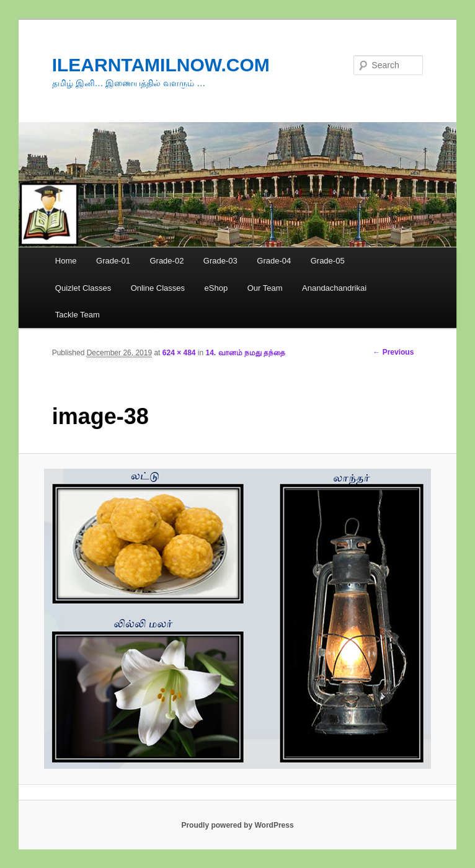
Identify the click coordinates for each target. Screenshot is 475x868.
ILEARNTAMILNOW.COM (161, 65)
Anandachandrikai (334, 288)
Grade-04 (274, 261)
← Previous (393, 352)
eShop (216, 288)
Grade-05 (328, 261)
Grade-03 (220, 261)
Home (66, 261)
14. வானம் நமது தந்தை (246, 353)
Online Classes (158, 288)
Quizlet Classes (83, 288)
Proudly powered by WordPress (237, 825)
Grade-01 (113, 261)
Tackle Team (78, 315)
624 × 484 (179, 353)
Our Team (265, 288)
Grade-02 (166, 261)
